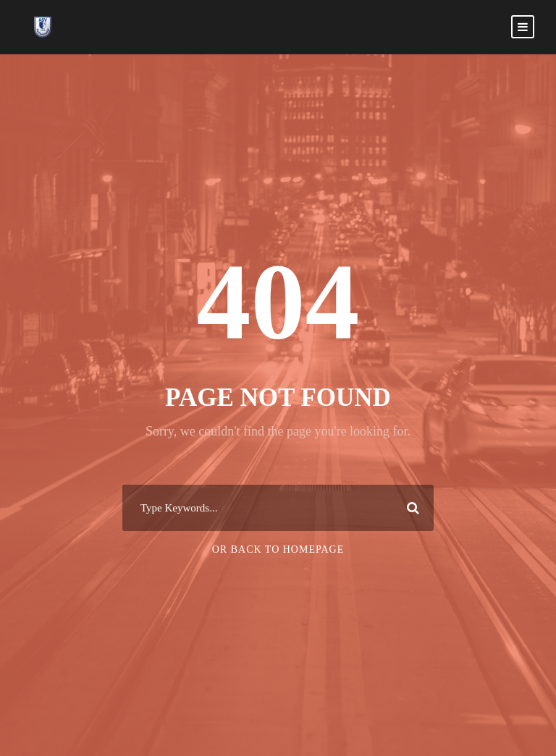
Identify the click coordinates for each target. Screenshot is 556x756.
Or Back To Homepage (278, 549)
